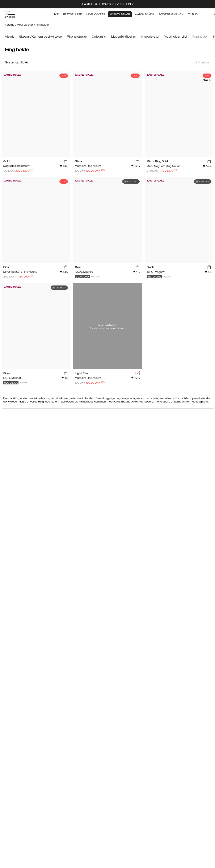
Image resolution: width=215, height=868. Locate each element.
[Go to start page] (10, 14)
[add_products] (66, 162)
